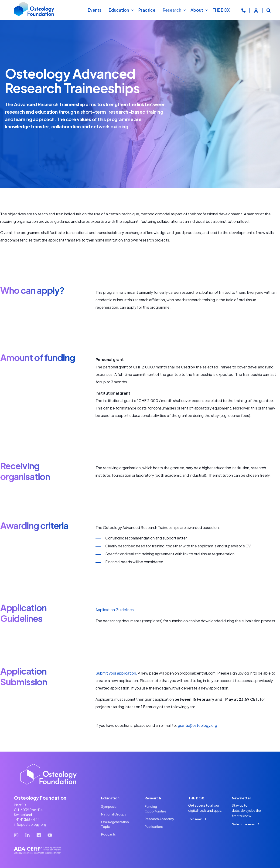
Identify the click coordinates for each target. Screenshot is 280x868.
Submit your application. (117, 673)
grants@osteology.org (197, 725)
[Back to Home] (34, 10)
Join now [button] (195, 819)
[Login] (256, 10)
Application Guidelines (115, 610)
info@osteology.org (30, 824)
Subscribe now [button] (243, 824)
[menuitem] (132, 10)
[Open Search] (269, 10)
